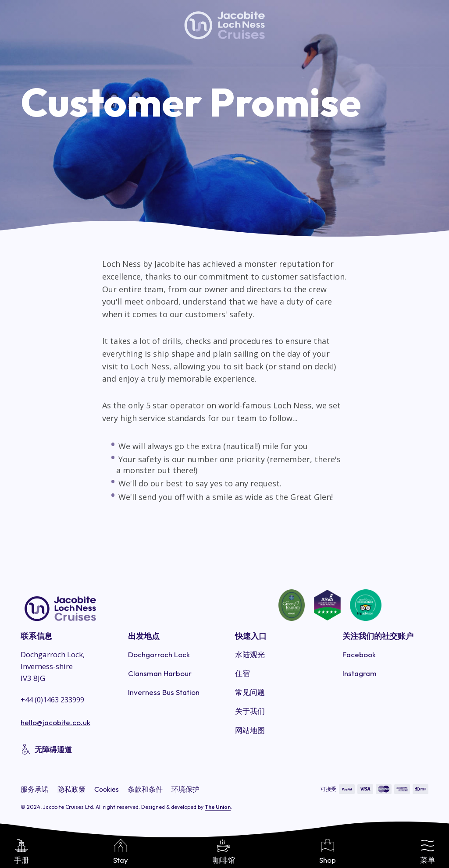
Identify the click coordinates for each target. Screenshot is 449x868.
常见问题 (250, 692)
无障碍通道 (53, 749)
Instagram (360, 673)
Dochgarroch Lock (159, 654)
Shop (328, 852)
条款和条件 (145, 789)
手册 (21, 852)
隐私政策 (71, 789)
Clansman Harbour (160, 673)
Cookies (107, 789)
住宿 (242, 673)
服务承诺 (35, 789)
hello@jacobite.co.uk (55, 722)
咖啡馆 (224, 852)
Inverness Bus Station (164, 692)
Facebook (359, 654)
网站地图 (250, 730)
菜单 (428, 852)
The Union (218, 807)
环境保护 (185, 789)
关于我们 (250, 711)
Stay (121, 852)
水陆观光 (250, 654)
